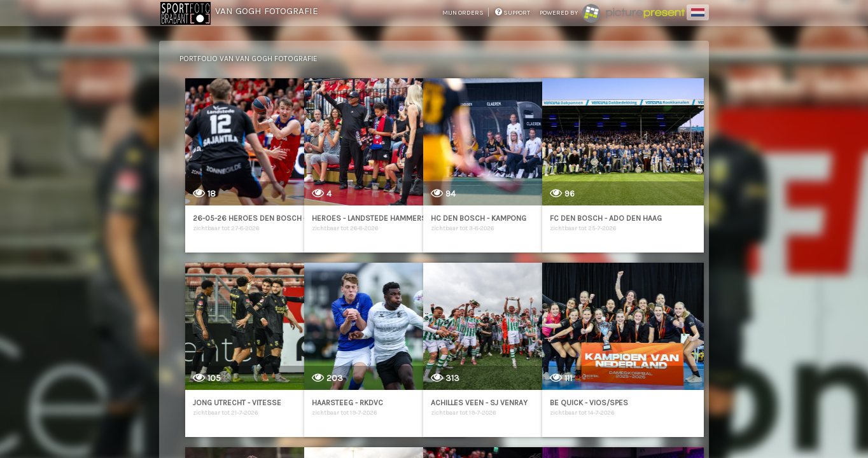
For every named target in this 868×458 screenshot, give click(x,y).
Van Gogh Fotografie (267, 11)
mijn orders (464, 13)
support (513, 13)
